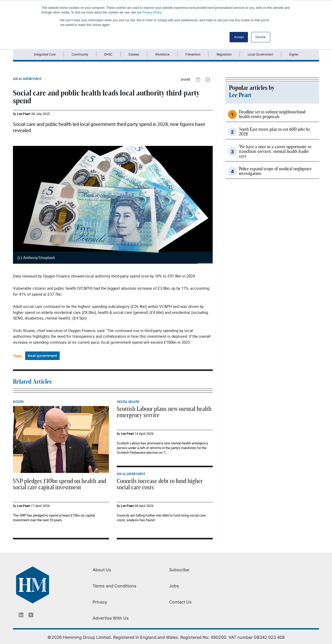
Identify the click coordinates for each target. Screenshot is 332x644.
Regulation (224, 54)
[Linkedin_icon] (21, 615)
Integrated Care (45, 54)
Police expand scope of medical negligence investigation (275, 171)
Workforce (162, 54)
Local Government (260, 54)
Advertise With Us (111, 618)
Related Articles (32, 382)
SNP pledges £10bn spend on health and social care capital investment (60, 484)
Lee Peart (24, 114)
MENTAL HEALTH (128, 402)
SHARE (185, 79)
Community (80, 54)
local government (42, 355)
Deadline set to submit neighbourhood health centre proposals (272, 114)
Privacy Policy (152, 12)
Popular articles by (252, 88)
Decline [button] (261, 37)
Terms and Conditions (115, 586)
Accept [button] (239, 37)
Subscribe (179, 570)
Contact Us (180, 602)
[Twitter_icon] (31, 615)
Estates (134, 54)
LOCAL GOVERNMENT (27, 79)
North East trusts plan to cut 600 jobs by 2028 (275, 132)
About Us (102, 570)
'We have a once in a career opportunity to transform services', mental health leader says (275, 152)
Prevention (193, 54)
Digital (294, 54)
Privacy (100, 602)
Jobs (174, 586)
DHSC (108, 54)
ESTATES (18, 402)
